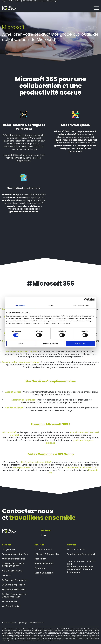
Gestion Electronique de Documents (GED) (14, 596)
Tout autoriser (80, 343)
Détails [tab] (51, 305)
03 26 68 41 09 (78, 550)
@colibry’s (23, 623)
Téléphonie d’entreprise (14, 580)
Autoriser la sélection (50, 343)
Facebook (42, 535)
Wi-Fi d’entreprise (11, 606)
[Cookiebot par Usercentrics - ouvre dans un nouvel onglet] (86, 300)
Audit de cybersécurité (14, 559)
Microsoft (7, 576)
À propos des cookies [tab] (81, 305)
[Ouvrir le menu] (96, 8)
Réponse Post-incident (14, 590)
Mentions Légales (9, 623)
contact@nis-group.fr (85, 554)
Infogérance (8, 550)
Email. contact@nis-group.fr (48, 1)
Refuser (21, 343)
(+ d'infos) (12, 1)
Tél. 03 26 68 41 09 (30, 1)
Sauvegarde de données (15, 554)
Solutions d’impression (14, 585)
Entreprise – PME (43, 550)
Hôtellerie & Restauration (47, 554)
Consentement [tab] (20, 305)
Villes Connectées (44, 564)
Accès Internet (9, 602)
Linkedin (45, 535)
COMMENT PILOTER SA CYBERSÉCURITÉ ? (13, 565)
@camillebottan (37, 623)
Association (40, 559)
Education (40, 568)
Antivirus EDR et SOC (12, 571)
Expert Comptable (44, 573)
